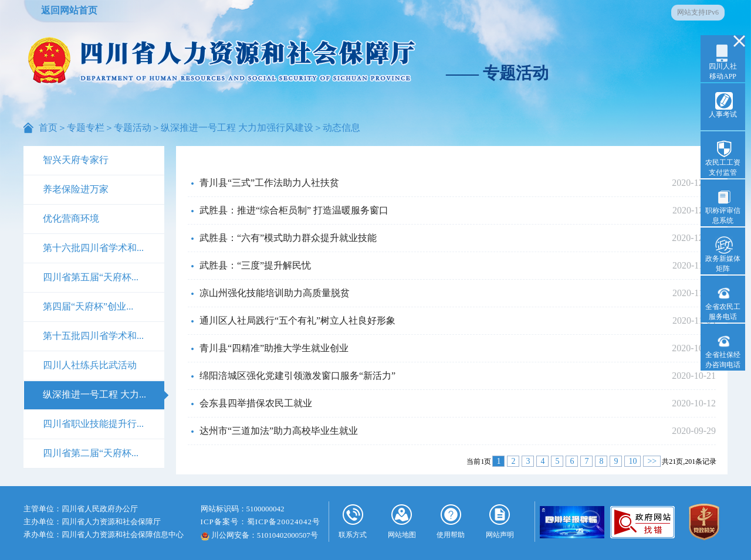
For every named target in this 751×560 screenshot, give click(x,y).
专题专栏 (86, 128)
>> (652, 461)
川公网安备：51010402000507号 (259, 535)
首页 (48, 128)
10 (632, 461)
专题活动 (133, 128)
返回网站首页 (69, 10)
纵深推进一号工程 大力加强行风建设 (237, 128)
